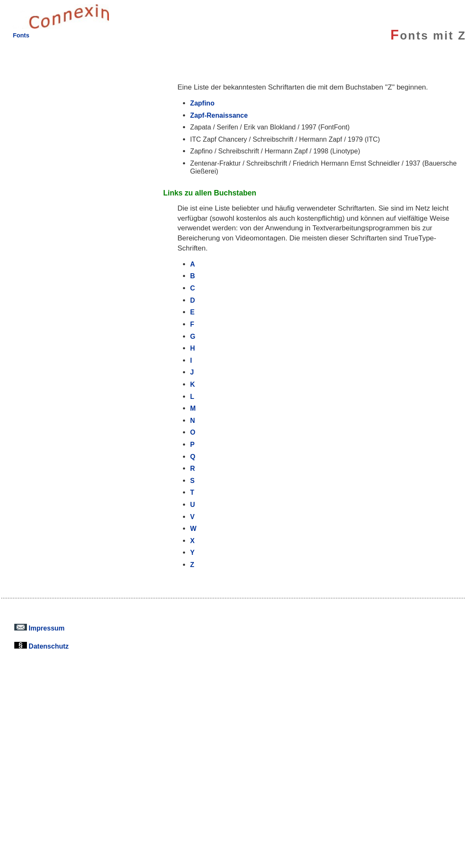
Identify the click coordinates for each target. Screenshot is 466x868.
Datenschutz (42, 646)
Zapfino (202, 103)
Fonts (21, 35)
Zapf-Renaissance (219, 115)
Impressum (40, 628)
